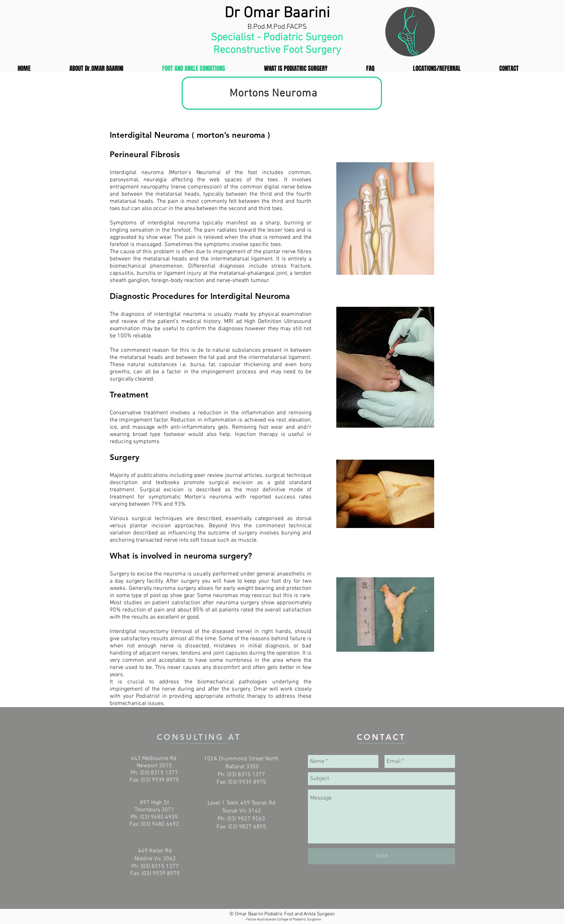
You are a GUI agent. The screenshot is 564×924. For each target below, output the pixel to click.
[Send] (381, 856)
